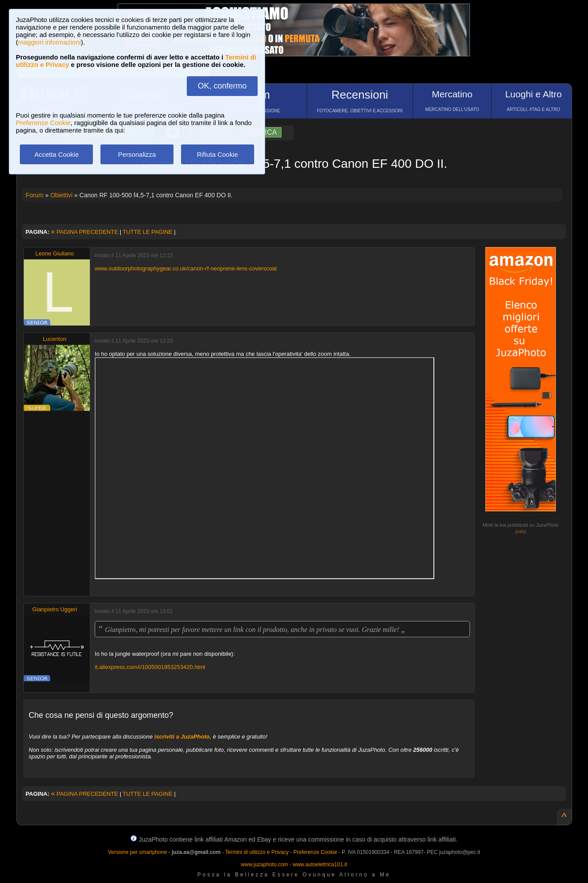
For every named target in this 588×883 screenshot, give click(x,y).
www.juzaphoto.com (264, 865)
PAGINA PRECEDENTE (85, 232)
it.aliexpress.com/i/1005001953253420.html (150, 667)
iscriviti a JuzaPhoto (182, 737)
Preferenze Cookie (43, 123)
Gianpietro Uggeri (55, 609)
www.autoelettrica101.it (320, 865)
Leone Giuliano (54, 253)
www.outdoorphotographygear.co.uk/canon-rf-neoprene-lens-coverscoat (186, 268)
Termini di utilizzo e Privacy (257, 852)
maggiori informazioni (50, 42)
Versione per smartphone (137, 852)
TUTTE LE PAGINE (147, 232)
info (521, 532)
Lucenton (55, 339)
